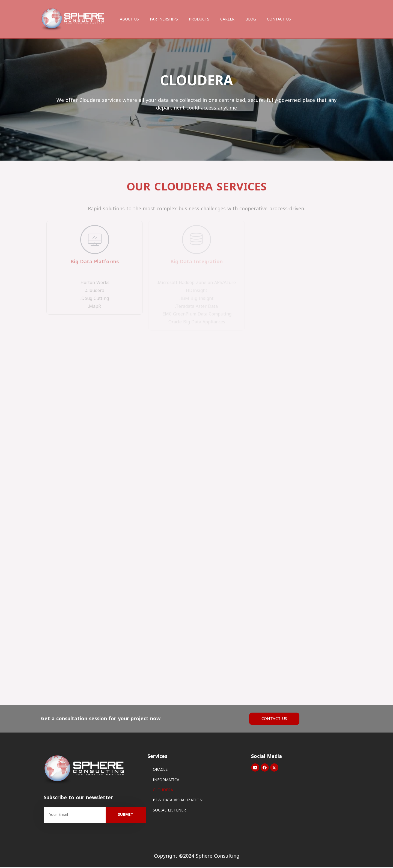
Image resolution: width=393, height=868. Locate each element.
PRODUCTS (199, 19)
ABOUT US (129, 19)
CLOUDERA (163, 791)
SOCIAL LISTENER (169, 812)
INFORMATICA (166, 781)
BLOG (251, 19)
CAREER (227, 19)
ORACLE (160, 771)
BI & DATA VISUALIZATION (178, 801)
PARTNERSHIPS (164, 19)
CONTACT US (279, 19)
